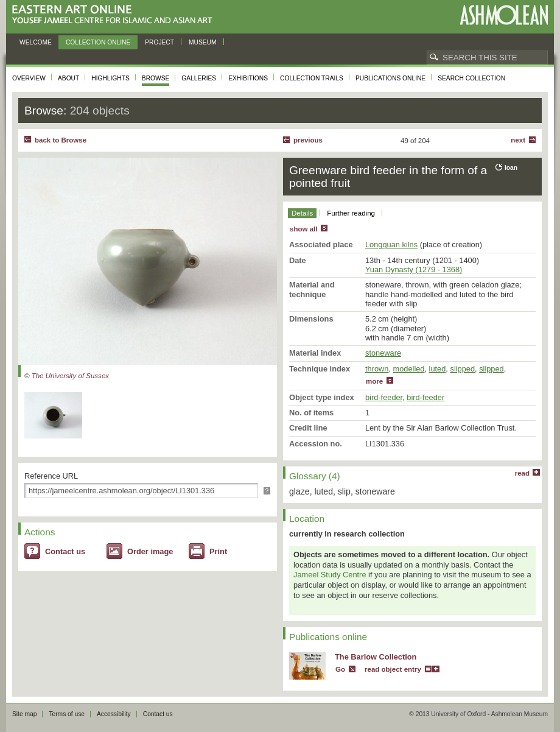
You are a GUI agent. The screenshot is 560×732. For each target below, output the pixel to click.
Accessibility (114, 714)
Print (218, 551)
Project (159, 42)
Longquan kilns (391, 245)
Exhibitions (248, 78)
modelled (409, 369)
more (374, 381)
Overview (29, 78)
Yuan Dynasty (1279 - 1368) (414, 269)
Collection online (98, 42)
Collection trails (312, 78)
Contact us (65, 551)
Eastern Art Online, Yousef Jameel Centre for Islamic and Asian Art (115, 15)
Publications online (390, 78)
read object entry (393, 669)
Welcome (36, 42)
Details (302, 213)
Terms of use (67, 714)
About (68, 78)
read (522, 473)
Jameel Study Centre (330, 575)
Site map (24, 714)
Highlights (110, 78)
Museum (203, 42)
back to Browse (61, 140)
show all (303, 229)
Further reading (351, 213)
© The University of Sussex (67, 376)
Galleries (199, 78)
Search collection (471, 78)
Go (340, 669)
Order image (150, 551)
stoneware (383, 353)
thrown (377, 369)
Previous (308, 140)
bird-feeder (384, 397)
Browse (156, 78)
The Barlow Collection (376, 657)
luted (438, 369)
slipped (462, 369)
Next (518, 140)
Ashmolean (504, 15)
